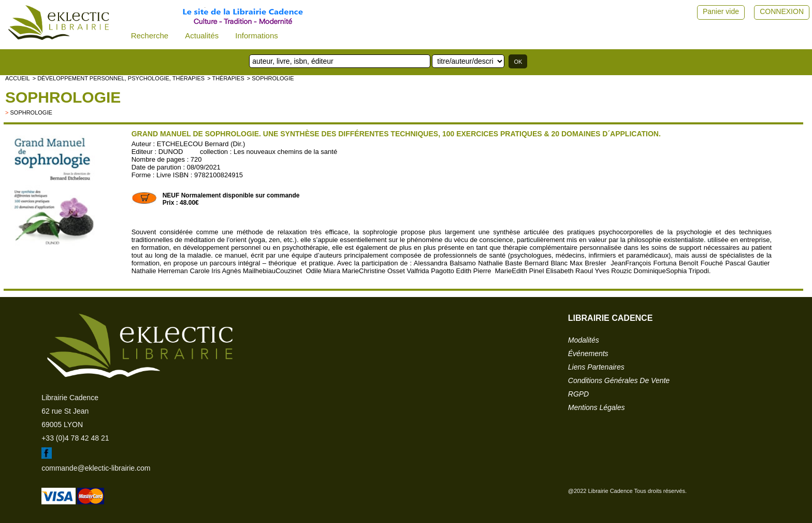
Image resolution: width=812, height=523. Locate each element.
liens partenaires (596, 367)
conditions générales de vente (619, 380)
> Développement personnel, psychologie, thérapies (119, 78)
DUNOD (171, 152)
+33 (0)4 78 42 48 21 (75, 438)
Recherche (150, 36)
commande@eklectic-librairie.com (96, 468)
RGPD (578, 394)
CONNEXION (782, 11)
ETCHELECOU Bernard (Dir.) (201, 144)
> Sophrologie (271, 78)
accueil (18, 78)
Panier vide (721, 11)
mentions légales (597, 407)
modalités (584, 340)
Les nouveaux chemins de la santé (285, 152)
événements (588, 354)
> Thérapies (226, 78)
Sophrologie (63, 97)
